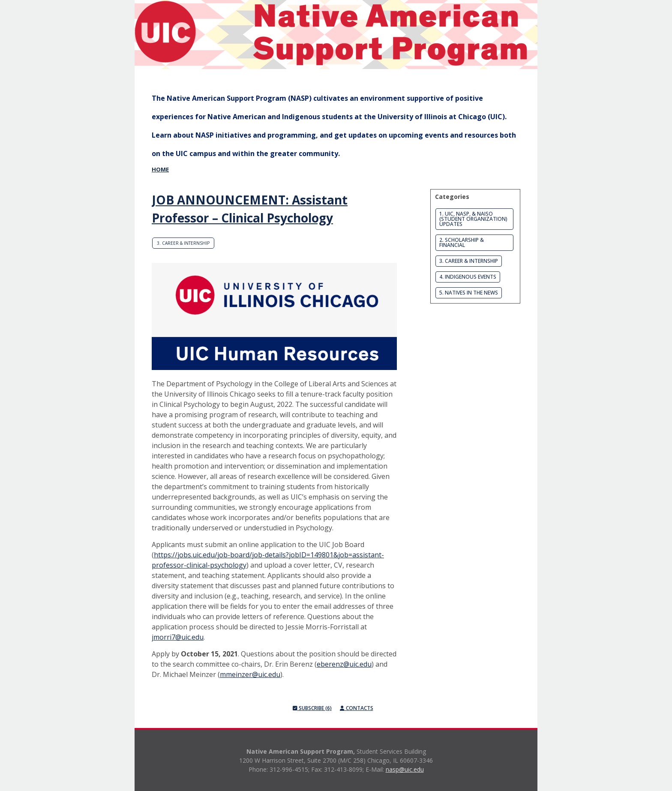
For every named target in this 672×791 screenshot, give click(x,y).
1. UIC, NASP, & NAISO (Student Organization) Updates (473, 219)
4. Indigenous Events (468, 277)
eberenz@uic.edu (344, 664)
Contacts (357, 708)
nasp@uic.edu (405, 769)
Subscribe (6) (312, 708)
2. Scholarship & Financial (462, 242)
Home (160, 169)
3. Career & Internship (183, 243)
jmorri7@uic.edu (178, 637)
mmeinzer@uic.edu (250, 674)
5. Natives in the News (469, 293)
